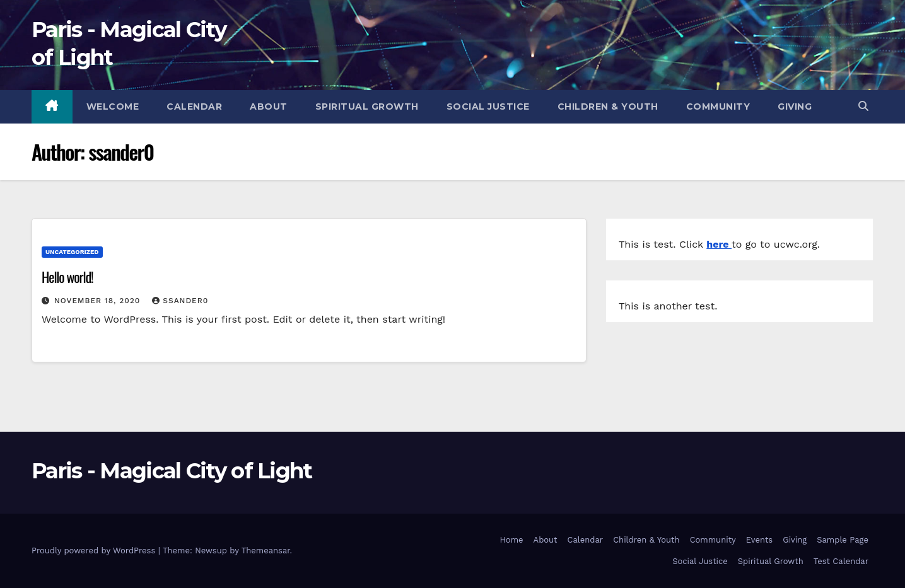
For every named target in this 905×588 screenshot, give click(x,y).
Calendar (194, 107)
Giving (795, 107)
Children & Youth (608, 107)
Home (511, 540)
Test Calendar (841, 561)
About (269, 107)
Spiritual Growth (367, 107)
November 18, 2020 (99, 301)
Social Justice (488, 107)
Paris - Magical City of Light (172, 471)
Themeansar (266, 551)
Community (718, 107)
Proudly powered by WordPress (95, 551)
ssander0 (180, 301)
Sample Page (843, 540)
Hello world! (67, 277)
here (719, 244)
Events (759, 540)
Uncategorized (72, 252)
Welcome (113, 107)
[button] (863, 106)
